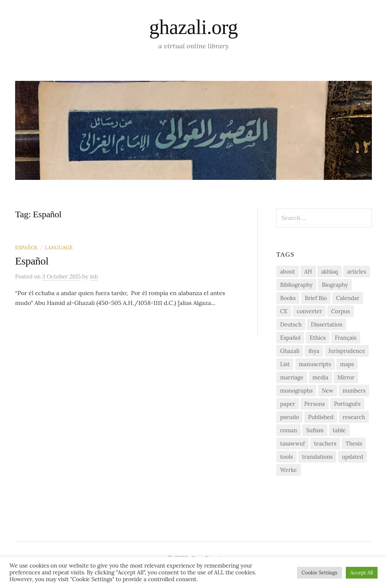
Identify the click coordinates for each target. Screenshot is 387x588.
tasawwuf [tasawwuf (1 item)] (292, 443)
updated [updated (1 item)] (353, 457)
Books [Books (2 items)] (288, 298)
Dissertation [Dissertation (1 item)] (327, 324)
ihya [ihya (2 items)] (314, 351)
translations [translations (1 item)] (317, 457)
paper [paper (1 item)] (288, 404)
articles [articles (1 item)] (357, 272)
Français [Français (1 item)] (346, 338)
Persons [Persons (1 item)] (314, 404)
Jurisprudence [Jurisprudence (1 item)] (347, 351)
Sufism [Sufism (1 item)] (315, 430)
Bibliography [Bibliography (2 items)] (296, 285)
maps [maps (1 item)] (347, 364)
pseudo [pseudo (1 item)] (289, 417)
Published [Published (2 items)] (321, 417)
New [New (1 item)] (327, 391)
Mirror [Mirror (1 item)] (346, 377)
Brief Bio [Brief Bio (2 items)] (316, 298)
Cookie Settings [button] (320, 573)
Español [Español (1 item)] (290, 338)
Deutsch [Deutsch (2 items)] (291, 324)
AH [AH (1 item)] (308, 272)
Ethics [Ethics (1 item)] (318, 338)
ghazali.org (193, 27)
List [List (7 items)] (285, 364)
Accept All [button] (362, 573)
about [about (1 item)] (287, 272)
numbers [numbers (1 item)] (354, 391)
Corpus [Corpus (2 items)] (341, 311)
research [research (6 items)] (354, 417)
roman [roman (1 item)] (289, 430)
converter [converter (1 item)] (309, 311)
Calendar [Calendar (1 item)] (348, 298)
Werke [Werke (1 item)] (288, 470)
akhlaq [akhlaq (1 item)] (330, 272)
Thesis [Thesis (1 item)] (354, 443)
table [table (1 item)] (339, 430)
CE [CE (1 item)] (284, 311)
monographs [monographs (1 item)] (296, 391)
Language (59, 248)
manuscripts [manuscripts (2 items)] (315, 364)
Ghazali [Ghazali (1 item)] (290, 351)
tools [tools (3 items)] (286, 457)
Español (27, 248)
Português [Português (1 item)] (347, 404)
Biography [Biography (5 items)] (335, 285)
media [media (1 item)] (320, 377)
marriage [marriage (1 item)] (292, 377)
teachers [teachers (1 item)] (325, 443)
